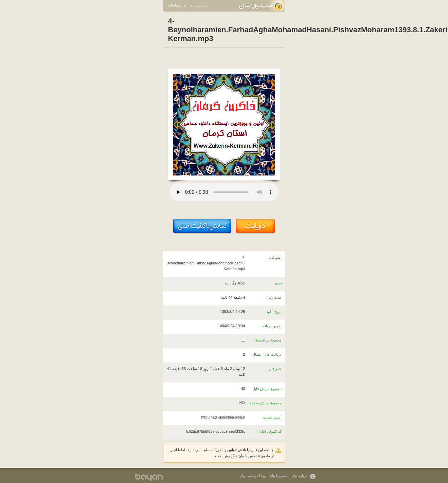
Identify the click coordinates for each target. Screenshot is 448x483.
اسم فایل (275, 257)
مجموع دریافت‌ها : (268, 340)
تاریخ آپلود (274, 312)
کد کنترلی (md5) (269, 431)
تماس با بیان (177, 5)
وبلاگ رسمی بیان (253, 476)
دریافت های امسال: (266, 354)
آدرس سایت (272, 417)
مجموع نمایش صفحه (265, 403)
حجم (278, 283)
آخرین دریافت (271, 326)
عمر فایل (275, 369)
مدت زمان (274, 297)
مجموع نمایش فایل (267, 389)
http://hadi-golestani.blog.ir (223, 417)
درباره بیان (199, 5)
